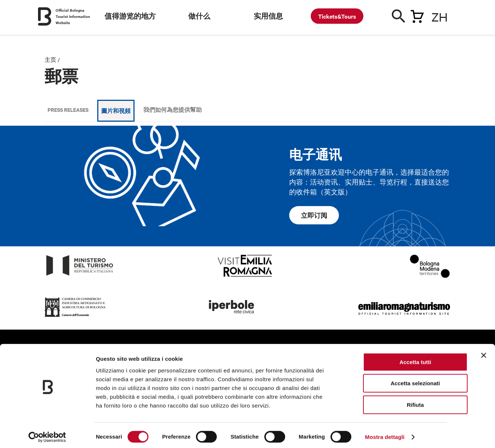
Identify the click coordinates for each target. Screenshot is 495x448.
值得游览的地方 (130, 16)
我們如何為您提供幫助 (173, 109)
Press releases (68, 109)
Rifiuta (415, 401)
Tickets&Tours (337, 16)
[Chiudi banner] (484, 352)
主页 (50, 60)
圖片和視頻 (116, 111)
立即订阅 (314, 215)
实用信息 (268, 16)
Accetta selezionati (415, 380)
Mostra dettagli (385, 434)
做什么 (199, 16)
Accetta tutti (415, 359)
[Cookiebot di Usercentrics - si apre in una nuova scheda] (47, 434)
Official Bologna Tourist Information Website (73, 16)
